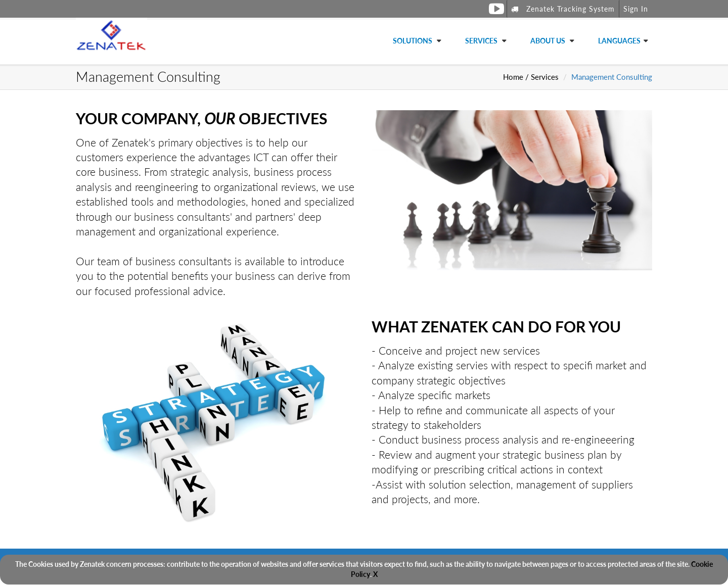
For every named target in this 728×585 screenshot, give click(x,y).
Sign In (636, 9)
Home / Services (531, 77)
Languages (619, 41)
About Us (549, 41)
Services (482, 41)
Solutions (413, 41)
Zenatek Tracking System (563, 9)
